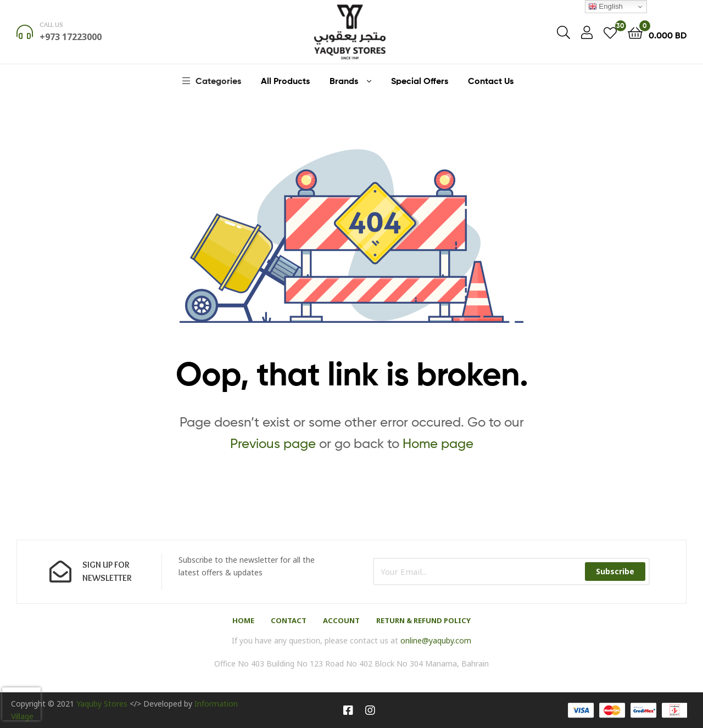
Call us (51, 24)
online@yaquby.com (436, 640)
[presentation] (21, 704)
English (606, 7)
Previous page (273, 443)
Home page (438, 443)
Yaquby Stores (102, 704)
